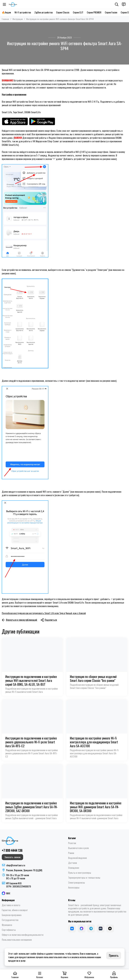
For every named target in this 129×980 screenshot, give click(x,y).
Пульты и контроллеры (80, 873)
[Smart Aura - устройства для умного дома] (13, 4)
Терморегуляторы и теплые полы (84, 878)
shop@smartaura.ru (16, 865)
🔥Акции (6, 12)
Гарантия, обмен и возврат (15, 910)
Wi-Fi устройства (23, 12)
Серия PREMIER (94, 12)
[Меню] (4, 4)
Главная (5, 19)
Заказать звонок (12, 857)
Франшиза (7, 925)
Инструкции (18, 19)
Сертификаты (9, 930)
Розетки (72, 843)
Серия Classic (63, 12)
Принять (114, 955)
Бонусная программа (12, 915)
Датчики (73, 863)
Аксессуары (74, 887)
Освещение (74, 868)
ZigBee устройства (43, 12)
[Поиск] (117, 4)
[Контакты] (124, 4)
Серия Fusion (111, 12)
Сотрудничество (10, 920)
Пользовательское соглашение (17, 940)
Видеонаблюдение (77, 858)
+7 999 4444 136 (12, 850)
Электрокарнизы (76, 882)
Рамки (71, 853)
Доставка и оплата (11, 905)
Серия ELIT (78, 12)
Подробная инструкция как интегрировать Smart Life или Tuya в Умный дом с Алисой (44, 613)
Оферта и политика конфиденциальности (23, 935)
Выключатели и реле (78, 848)
